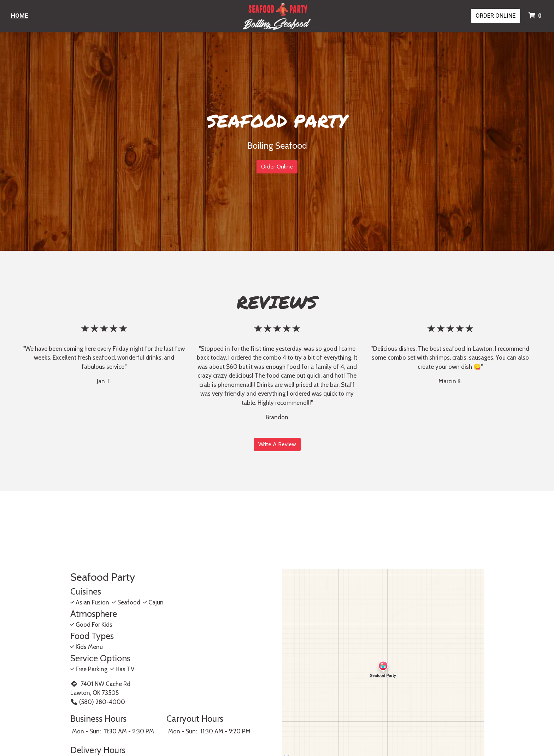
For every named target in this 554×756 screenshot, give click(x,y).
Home (20, 16)
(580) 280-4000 (98, 702)
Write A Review (277, 444)
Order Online (496, 16)
